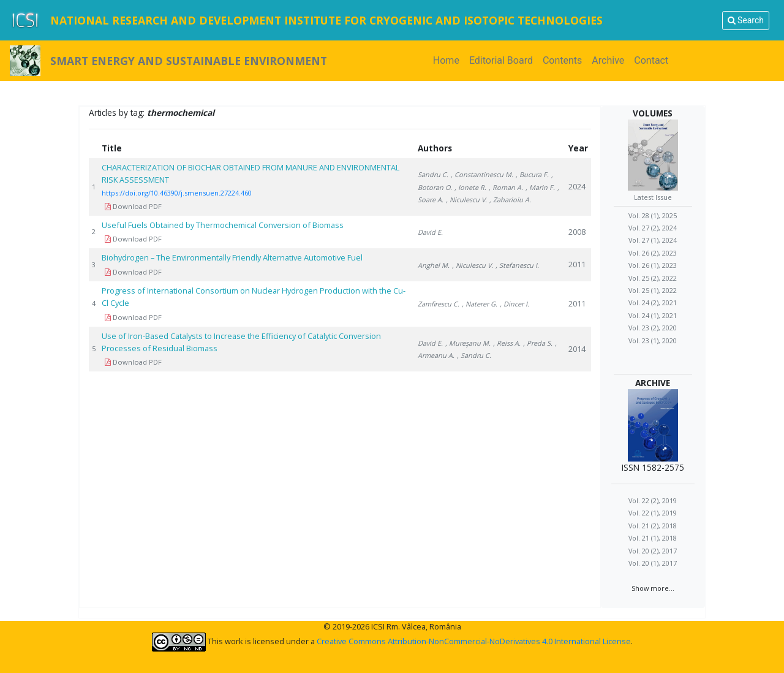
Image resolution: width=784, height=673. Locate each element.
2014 (577, 349)
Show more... (653, 588)
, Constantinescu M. (482, 174)
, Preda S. (538, 343)
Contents (562, 60)
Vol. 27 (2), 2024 (653, 228)
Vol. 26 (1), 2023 (653, 265)
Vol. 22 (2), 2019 (653, 500)
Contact (651, 60)
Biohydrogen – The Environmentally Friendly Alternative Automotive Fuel (232, 257)
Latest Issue (653, 197)
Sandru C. (433, 174)
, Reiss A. (507, 343)
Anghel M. (434, 265)
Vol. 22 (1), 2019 (653, 513)
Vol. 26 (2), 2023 (653, 253)
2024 (577, 186)
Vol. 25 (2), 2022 (653, 278)
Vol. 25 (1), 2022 (653, 290)
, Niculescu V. (466, 200)
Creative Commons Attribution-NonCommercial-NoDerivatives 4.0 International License (474, 641)
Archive (608, 60)
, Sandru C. (474, 355)
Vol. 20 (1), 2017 (653, 563)
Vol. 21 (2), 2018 (653, 526)
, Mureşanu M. (468, 343)
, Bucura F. (532, 174)
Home (449, 60)
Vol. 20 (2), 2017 (653, 551)
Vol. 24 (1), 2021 (653, 315)
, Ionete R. (470, 187)
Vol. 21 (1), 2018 (653, 538)
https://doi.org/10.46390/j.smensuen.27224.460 (177, 193)
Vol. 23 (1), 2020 (653, 340)
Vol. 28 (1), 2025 (653, 215)
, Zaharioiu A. (510, 200)
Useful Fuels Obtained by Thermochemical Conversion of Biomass (224, 225)
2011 (577, 264)
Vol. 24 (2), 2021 (653, 302)
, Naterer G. (480, 304)
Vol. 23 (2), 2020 (653, 328)
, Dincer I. (514, 304)
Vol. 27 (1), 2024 (653, 240)
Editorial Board (501, 60)
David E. (430, 232)
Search (746, 20)
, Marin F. (540, 187)
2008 (577, 232)
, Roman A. (506, 187)
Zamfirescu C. (439, 304)
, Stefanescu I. (517, 265)
